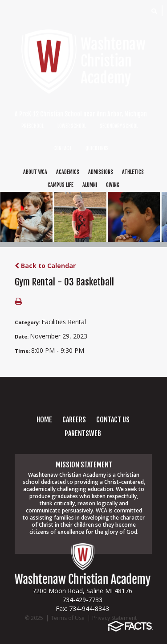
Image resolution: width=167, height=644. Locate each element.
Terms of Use (68, 618)
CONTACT (63, 149)
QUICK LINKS (97, 149)
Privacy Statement (114, 618)
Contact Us (113, 420)
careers (74, 420)
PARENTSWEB (83, 433)
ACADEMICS (68, 172)
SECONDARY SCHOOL (119, 126)
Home (44, 420)
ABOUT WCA (35, 172)
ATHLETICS (133, 172)
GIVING (113, 185)
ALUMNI (90, 185)
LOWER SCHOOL (72, 126)
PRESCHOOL (33, 126)
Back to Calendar (45, 266)
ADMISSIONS (101, 172)
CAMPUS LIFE (61, 185)
